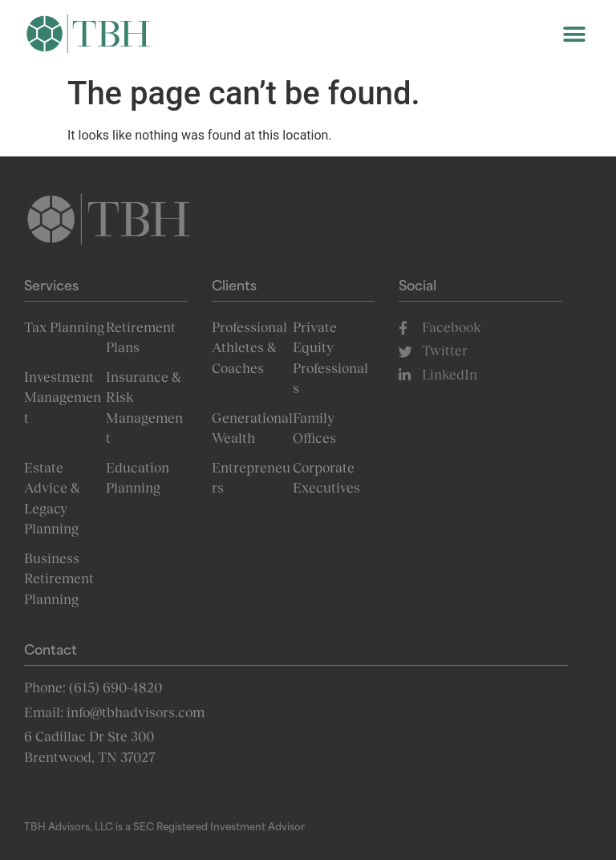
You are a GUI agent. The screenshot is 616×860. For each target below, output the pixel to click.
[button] (574, 34)
